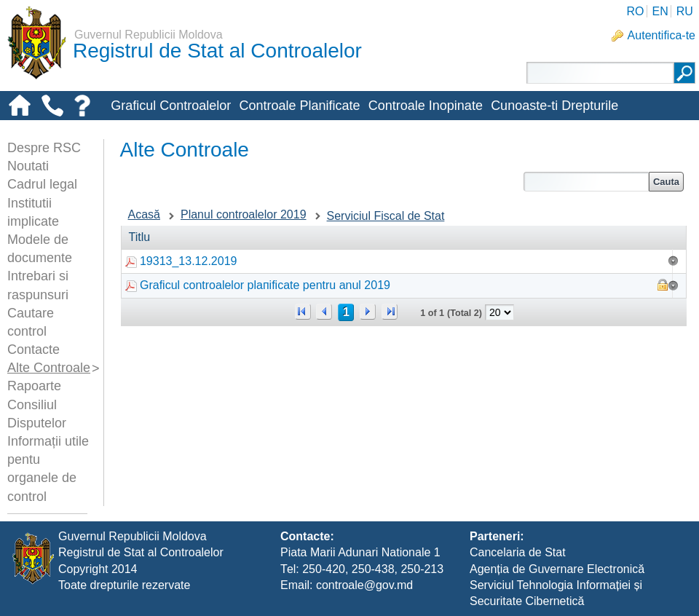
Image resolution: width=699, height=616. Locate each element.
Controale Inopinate (426, 106)
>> (390, 312)
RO (635, 11)
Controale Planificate (299, 106)
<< (303, 312)
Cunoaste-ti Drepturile (554, 106)
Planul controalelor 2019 (244, 214)
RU (685, 11)
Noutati (28, 166)
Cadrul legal (42, 184)
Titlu (140, 237)
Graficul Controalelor (171, 106)
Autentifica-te (662, 35)
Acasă (144, 214)
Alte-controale (151, 130)
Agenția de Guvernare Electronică (557, 569)
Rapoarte (34, 386)
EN (660, 11)
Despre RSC (44, 148)
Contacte (33, 350)
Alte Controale (49, 368)
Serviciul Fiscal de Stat (386, 216)
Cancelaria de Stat (518, 552)
